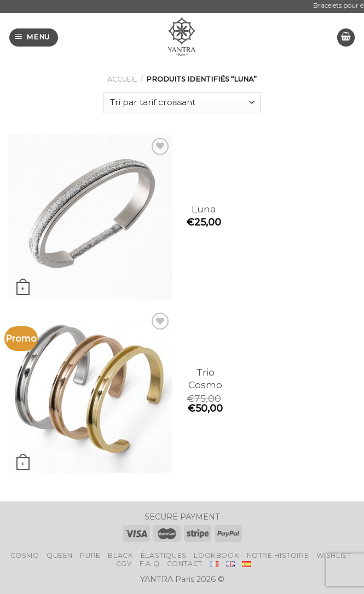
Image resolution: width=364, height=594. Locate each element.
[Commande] (182, 103)
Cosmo (25, 555)
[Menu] (34, 38)
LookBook (216, 555)
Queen (60, 555)
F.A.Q (149, 564)
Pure (90, 555)
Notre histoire (278, 555)
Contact (185, 564)
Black (120, 555)
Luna (204, 209)
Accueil (122, 79)
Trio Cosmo (205, 378)
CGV (124, 564)
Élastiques (164, 555)
